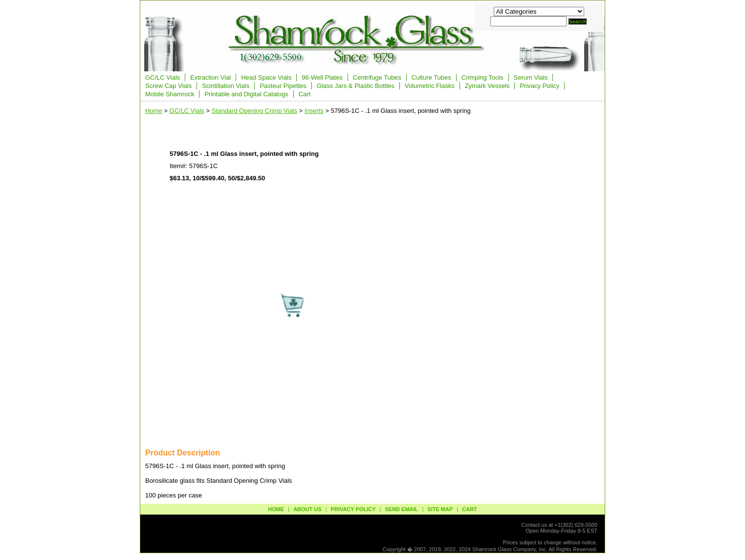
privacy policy (353, 509)
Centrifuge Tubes (377, 77)
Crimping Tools (482, 77)
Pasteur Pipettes (283, 86)
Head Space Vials (266, 77)
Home (154, 111)
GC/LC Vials (163, 77)
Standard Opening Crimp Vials (254, 111)
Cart (305, 94)
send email (401, 509)
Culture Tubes (431, 77)
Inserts (314, 111)
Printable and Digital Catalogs (246, 94)
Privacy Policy (539, 86)
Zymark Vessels (487, 86)
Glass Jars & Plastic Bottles (356, 86)
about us (307, 509)
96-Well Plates (322, 77)
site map (440, 509)
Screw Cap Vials (168, 86)
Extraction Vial (210, 77)
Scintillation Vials (226, 86)
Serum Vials (531, 77)
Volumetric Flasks (430, 86)
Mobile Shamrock (170, 94)
